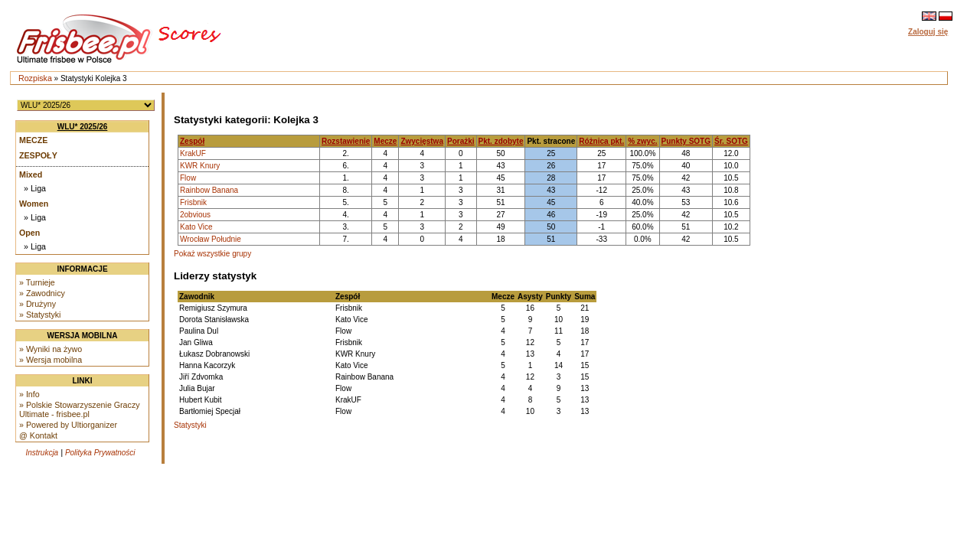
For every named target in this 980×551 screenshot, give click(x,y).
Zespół (192, 141)
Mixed (31, 174)
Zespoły (38, 155)
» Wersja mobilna (51, 360)
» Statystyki (40, 315)
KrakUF (193, 153)
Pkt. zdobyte (501, 141)
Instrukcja (42, 453)
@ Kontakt (38, 435)
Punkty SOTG (686, 141)
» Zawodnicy (42, 293)
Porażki (461, 141)
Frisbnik (193, 202)
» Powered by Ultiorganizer (68, 425)
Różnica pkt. (601, 141)
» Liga (35, 188)
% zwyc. (642, 141)
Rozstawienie (346, 141)
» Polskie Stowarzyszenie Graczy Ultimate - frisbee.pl (80, 409)
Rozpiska (35, 78)
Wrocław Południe (211, 239)
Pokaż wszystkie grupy (212, 254)
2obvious (195, 215)
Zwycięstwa (422, 141)
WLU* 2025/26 (83, 127)
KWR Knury (200, 166)
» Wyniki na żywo (51, 349)
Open (29, 233)
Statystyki (190, 425)
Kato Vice (196, 227)
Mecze (33, 140)
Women (34, 204)
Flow (188, 178)
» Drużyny (38, 304)
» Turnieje (37, 282)
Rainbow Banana (209, 190)
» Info (29, 394)
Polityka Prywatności (100, 453)
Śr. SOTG (731, 141)
